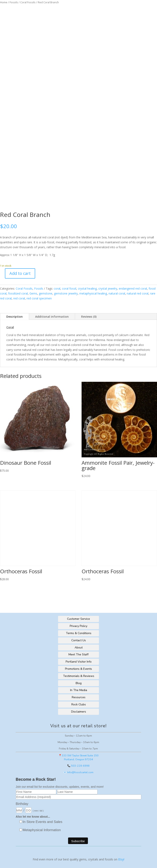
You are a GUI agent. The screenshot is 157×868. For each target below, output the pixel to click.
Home (4, 2)
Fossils (14, 2)
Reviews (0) (89, 317)
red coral (19, 298)
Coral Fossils (28, 2)
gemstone (46, 293)
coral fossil (69, 288)
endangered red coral (133, 288)
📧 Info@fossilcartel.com (78, 772)
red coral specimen (39, 298)
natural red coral (138, 293)
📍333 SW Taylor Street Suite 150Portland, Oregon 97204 (78, 757)
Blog (79, 683)
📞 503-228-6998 (78, 766)
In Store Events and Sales (43, 822)
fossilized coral (18, 293)
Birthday (22, 804)
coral (57, 288)
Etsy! (121, 859)
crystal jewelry (108, 288)
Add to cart (20, 273)
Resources (79, 697)
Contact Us (79, 640)
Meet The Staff (78, 654)
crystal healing (87, 288)
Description (15, 317)
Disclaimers (79, 712)
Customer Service (78, 619)
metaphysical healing (93, 293)
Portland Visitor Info (79, 662)
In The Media (79, 690)
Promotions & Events (78, 669)
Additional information (52, 317)
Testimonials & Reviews (79, 676)
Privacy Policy (78, 626)
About (79, 648)
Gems (33, 293)
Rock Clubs (79, 704)
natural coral (117, 293)
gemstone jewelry (66, 293)
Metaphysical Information (42, 830)
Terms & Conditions (79, 633)
